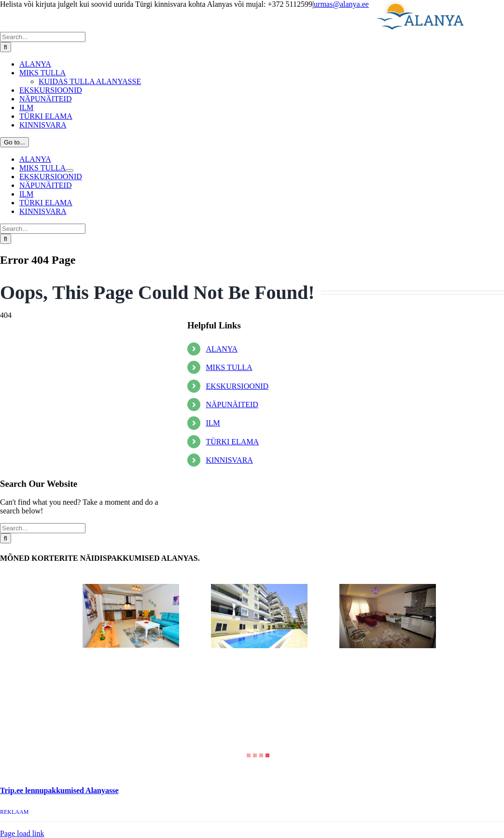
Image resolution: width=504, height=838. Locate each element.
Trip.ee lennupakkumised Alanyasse (59, 790)
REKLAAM (14, 812)
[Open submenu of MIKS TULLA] (70, 170)
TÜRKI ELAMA (232, 442)
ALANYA (222, 349)
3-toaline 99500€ (229, 655)
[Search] (6, 47)
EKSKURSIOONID (237, 386)
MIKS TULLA (229, 367)
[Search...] (43, 37)
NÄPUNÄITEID (232, 405)
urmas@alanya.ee (341, 4)
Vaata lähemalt (86, 682)
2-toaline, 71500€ (359, 655)
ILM (213, 423)
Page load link (22, 833)
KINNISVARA (229, 460)
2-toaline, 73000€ (102, 654)
